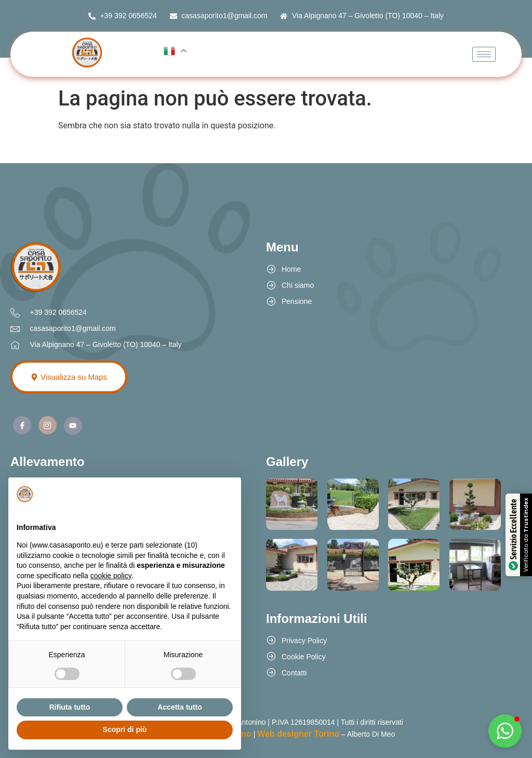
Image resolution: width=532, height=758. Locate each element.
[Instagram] (48, 425)
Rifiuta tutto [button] (70, 707)
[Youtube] (73, 426)
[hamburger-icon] (484, 54)
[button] (505, 731)
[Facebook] (22, 425)
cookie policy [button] (111, 576)
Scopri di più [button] (125, 729)
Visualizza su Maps (69, 377)
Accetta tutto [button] (180, 707)
